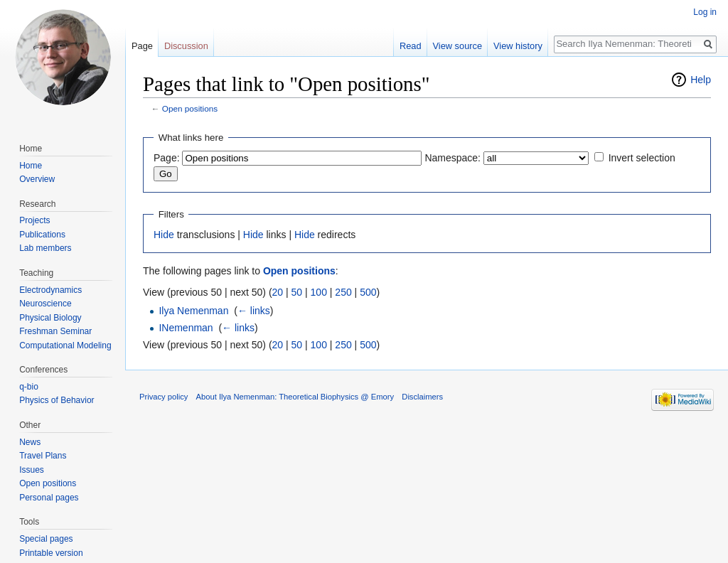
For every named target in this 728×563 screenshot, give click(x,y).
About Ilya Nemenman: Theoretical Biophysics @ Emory (295, 397)
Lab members (45, 248)
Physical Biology (50, 318)
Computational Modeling (65, 345)
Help (701, 80)
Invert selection (642, 158)
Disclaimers (422, 397)
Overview (37, 179)
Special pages (46, 539)
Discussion (186, 46)
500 (368, 292)
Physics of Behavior (57, 400)
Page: (167, 158)
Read (411, 46)
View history (518, 46)
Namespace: (453, 158)
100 (319, 292)
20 (278, 292)
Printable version (51, 553)
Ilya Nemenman (193, 311)
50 (297, 292)
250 (343, 292)
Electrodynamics (50, 290)
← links (254, 311)
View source (457, 46)
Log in (705, 12)
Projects (34, 220)
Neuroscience (45, 304)
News (30, 442)
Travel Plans (43, 456)
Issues (32, 470)
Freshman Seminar (55, 331)
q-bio (29, 387)
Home (31, 166)
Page (142, 46)
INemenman (186, 328)
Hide (164, 235)
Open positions (190, 108)
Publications (42, 235)
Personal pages (49, 498)
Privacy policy (164, 397)
